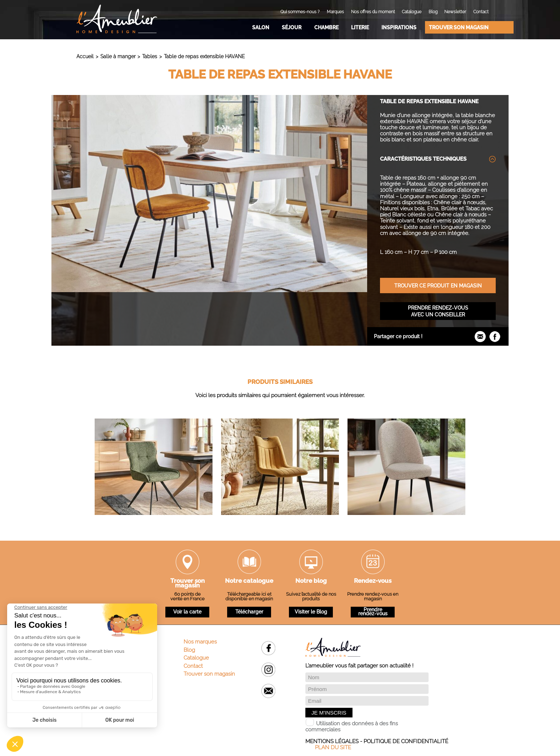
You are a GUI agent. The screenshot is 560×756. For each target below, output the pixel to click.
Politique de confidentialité (406, 741)
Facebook (268, 648)
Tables (150, 56)
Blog (433, 12)
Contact (481, 12)
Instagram (268, 669)
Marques (335, 12)
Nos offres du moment (373, 12)
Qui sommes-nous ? (300, 12)
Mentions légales (332, 741)
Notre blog (311, 581)
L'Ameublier (117, 19)
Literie (360, 27)
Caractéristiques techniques (423, 159)
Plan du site (333, 747)
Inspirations (399, 27)
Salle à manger (118, 56)
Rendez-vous (373, 581)
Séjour (292, 27)
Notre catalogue (249, 581)
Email (268, 691)
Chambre (326, 27)
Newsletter (455, 12)
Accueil (85, 56)
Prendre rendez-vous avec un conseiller (438, 311)
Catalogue (412, 12)
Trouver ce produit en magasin (438, 286)
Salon (261, 27)
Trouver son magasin (459, 27)
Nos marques (200, 642)
